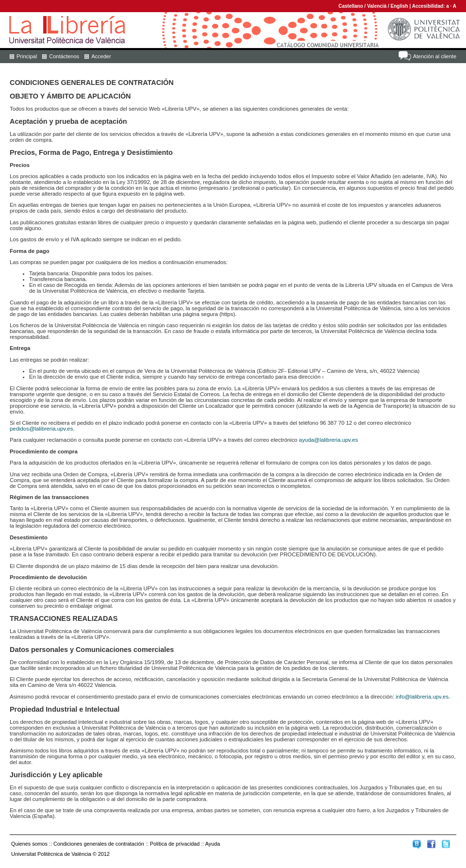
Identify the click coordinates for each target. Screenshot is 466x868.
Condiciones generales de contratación (99, 844)
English (399, 6)
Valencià (377, 6)
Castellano (351, 6)
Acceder (101, 56)
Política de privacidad (175, 844)
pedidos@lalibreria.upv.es (41, 429)
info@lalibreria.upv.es (422, 697)
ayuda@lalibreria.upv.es (329, 440)
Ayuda (213, 844)
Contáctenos (64, 56)
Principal (27, 56)
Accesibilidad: (429, 6)
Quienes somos (29, 844)
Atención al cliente (435, 56)
